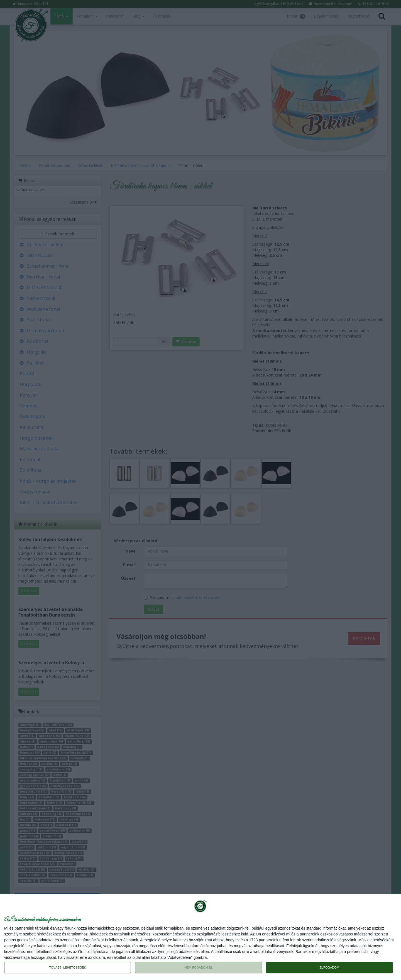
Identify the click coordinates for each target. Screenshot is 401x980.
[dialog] (200, 937)
